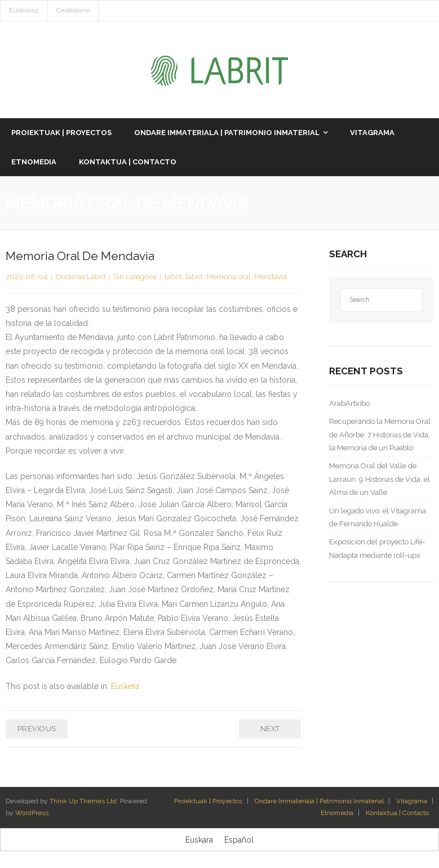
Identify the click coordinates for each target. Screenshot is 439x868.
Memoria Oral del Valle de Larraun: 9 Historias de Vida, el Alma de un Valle (380, 479)
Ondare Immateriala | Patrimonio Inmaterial (319, 801)
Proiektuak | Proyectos (208, 801)
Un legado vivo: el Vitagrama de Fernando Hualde (378, 517)
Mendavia (271, 277)
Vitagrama (412, 801)
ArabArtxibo (349, 403)
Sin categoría (135, 277)
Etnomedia (337, 813)
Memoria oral (229, 277)
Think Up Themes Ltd (83, 801)
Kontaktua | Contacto (397, 813)
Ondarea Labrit (81, 277)
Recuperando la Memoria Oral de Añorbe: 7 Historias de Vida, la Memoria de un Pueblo (380, 435)
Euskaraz (24, 10)
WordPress (32, 813)
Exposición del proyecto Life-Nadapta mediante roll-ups (377, 548)
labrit (173, 277)
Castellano (73, 10)
